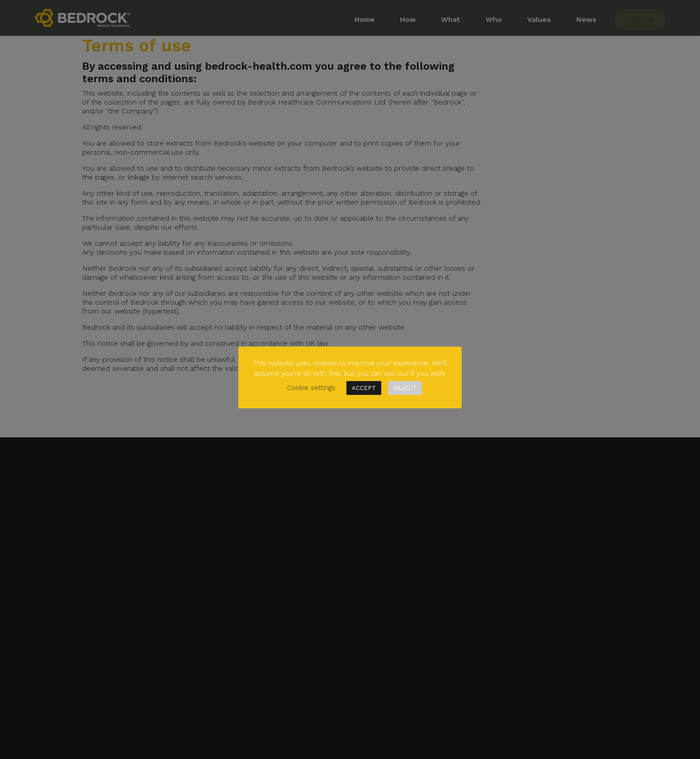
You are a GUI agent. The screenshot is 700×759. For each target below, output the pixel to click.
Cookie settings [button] (311, 388)
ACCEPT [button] (364, 388)
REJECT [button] (405, 388)
